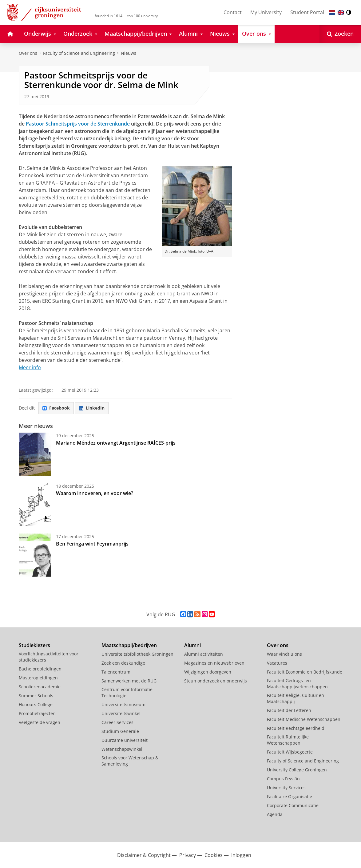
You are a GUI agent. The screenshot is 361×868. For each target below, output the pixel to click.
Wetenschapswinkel (122, 749)
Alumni (192, 645)
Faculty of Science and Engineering (79, 53)
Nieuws (129, 53)
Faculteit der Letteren (289, 710)
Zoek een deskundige (123, 663)
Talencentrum (116, 672)
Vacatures (277, 663)
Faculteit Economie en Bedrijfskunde (305, 672)
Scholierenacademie (40, 687)
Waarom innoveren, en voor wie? (95, 493)
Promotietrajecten (37, 713)
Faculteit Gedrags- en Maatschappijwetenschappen (297, 684)
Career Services (117, 722)
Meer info (30, 367)
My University (266, 12)
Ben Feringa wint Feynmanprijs (92, 544)
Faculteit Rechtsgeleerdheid (296, 728)
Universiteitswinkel (121, 713)
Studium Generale (120, 731)
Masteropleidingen (38, 678)
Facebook (56, 408)
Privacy (188, 855)
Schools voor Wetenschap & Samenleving (130, 761)
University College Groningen (297, 770)
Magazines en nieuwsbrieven (214, 663)
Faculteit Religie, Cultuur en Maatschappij (296, 698)
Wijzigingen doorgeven (208, 672)
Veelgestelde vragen (40, 722)
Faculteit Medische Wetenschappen (304, 719)
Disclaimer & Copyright (144, 855)
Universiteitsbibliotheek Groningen (137, 654)
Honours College (36, 704)
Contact (233, 12)
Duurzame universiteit (125, 740)
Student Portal (307, 12)
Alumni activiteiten (204, 654)
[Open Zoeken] (340, 34)
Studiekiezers (34, 645)
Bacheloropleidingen (40, 669)
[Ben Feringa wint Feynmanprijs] (35, 555)
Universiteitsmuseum (123, 704)
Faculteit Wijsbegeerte (290, 752)
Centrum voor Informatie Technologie (127, 692)
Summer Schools (36, 696)
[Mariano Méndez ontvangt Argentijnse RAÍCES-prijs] (35, 454)
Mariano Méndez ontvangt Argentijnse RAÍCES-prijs (116, 443)
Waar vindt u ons (284, 654)
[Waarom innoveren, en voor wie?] (35, 505)
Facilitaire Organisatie (290, 796)
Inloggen (241, 855)
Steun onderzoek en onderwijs (216, 681)
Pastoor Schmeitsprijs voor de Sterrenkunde (78, 124)
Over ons (28, 53)
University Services (286, 788)
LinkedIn (92, 408)
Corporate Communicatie (293, 805)
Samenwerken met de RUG (129, 681)
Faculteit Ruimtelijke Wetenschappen (288, 740)
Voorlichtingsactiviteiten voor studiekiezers (49, 657)
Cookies (214, 855)
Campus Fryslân (283, 779)
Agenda (275, 814)
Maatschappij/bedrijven (129, 645)
